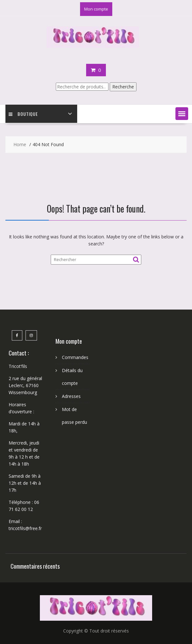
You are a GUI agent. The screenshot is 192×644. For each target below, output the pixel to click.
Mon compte (96, 9)
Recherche (123, 87)
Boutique (23, 114)
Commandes (75, 357)
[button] (182, 114)
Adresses (71, 396)
